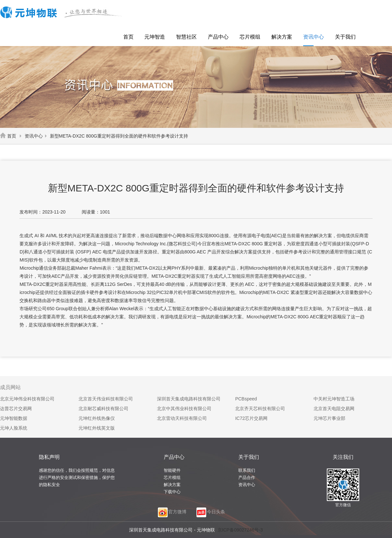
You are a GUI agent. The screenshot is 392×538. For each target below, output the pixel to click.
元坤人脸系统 (14, 428)
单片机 (176, 292)
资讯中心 (314, 37)
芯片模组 (250, 37)
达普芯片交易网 (16, 409)
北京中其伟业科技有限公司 (184, 409)
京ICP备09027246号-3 (240, 530)
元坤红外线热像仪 (97, 418)
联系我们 (247, 470)
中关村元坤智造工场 (334, 399)
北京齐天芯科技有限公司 (260, 409)
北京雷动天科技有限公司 (182, 418)
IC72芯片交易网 (251, 418)
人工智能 (232, 276)
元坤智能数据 (14, 418)
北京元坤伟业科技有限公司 (27, 399)
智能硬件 (172, 470)
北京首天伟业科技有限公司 (106, 399)
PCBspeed (246, 399)
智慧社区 (186, 37)
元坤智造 (155, 37)
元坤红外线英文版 (97, 428)
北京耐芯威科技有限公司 (103, 409)
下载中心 (172, 492)
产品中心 (218, 37)
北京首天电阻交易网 (334, 409)
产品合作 (247, 477)
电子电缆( (261, 236)
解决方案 (282, 37)
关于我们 (345, 37)
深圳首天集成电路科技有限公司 (189, 399)
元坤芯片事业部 (329, 418)
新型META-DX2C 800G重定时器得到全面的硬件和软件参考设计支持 (115, 136)
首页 (128, 37)
